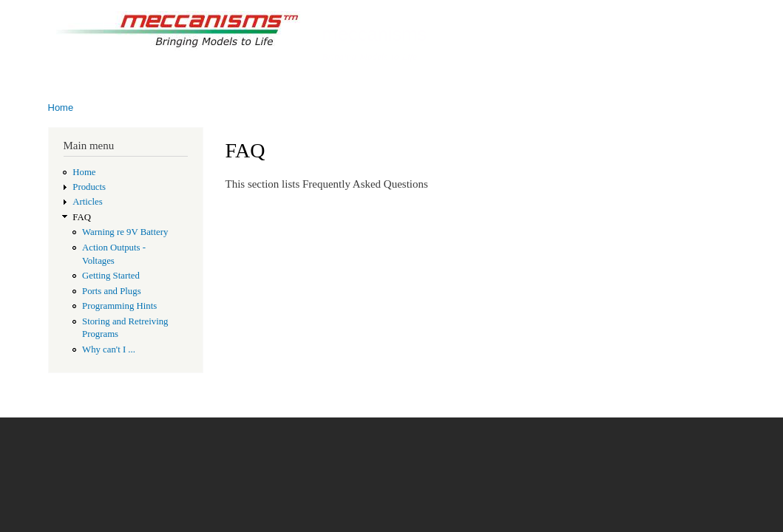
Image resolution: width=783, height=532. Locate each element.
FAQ (82, 217)
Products (89, 187)
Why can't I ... (109, 349)
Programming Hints (119, 306)
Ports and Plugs (112, 291)
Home (61, 108)
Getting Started (111, 276)
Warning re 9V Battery (125, 232)
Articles (87, 202)
